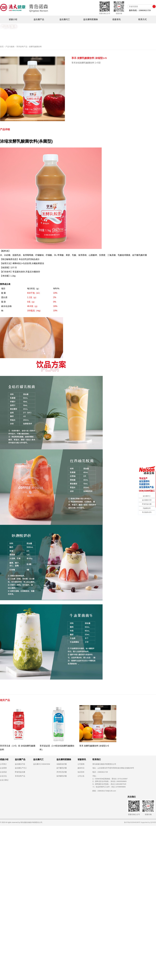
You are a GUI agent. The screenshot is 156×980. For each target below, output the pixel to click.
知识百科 (81, 772)
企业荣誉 (3, 768)
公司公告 (81, 776)
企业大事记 (4, 780)
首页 (2, 47)
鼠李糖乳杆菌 (62, 776)
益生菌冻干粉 (20, 764)
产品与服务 (10, 47)
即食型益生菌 (20, 772)
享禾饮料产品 (20, 776)
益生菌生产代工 (21, 768)
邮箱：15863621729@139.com (104, 791)
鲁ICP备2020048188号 (132, 822)
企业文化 (3, 776)
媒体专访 (81, 768)
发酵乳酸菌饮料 (35, 47)
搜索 (154, 6)
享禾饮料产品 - (23, 47)
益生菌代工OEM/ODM (42, 764)
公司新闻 (81, 764)
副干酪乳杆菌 (62, 768)
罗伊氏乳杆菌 (62, 772)
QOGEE (153, 822)
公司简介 (3, 764)
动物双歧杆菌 (62, 764)
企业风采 (3, 772)
